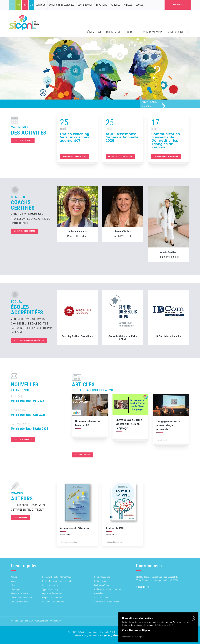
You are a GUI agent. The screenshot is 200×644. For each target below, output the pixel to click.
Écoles (139, 5)
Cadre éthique (100, 581)
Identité (14, 585)
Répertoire (102, 5)
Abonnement (171, 104)
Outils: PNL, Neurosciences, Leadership (59, 581)
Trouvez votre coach (120, 32)
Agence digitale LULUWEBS (114, 635)
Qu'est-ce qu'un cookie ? (164, 625)
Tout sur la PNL (115, 528)
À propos (41, 5)
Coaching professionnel (62, 5)
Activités (115, 5)
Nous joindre (56, 621)
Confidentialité (26, 621)
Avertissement (41, 621)
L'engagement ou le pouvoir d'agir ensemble (165, 425)
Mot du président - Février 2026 (33, 429)
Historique (15, 589)
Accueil (14, 577)
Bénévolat (94, 32)
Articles (128, 5)
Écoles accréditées (102, 585)
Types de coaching (50, 589)
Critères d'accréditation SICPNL (108, 589)
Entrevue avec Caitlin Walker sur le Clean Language (126, 424)
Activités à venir (101, 598)
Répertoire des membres (24, 231)
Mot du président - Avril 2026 (31, 415)
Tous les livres (20, 518)
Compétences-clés (102, 577)
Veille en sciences (50, 585)
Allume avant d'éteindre (74, 528)
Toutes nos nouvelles (26, 440)
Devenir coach (85, 5)
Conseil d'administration (21, 598)
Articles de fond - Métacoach (106, 602)
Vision (14, 581)
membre (178, 5)
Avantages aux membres (53, 602)
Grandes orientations (20, 602)
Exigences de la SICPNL (52, 598)
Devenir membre (151, 32)
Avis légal (139, 637)
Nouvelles (99, 593)
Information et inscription (75, 156)
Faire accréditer (179, 32)
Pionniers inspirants (19, 593)
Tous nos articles (79, 455)
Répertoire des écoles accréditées (29, 340)
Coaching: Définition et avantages (57, 577)
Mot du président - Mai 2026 (31, 401)
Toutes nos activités (20, 141)
